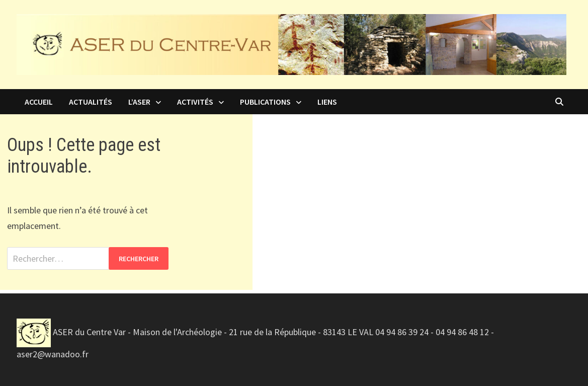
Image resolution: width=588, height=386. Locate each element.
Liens (327, 102)
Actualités (91, 102)
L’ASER (139, 102)
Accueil (39, 102)
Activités (195, 102)
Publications (265, 102)
